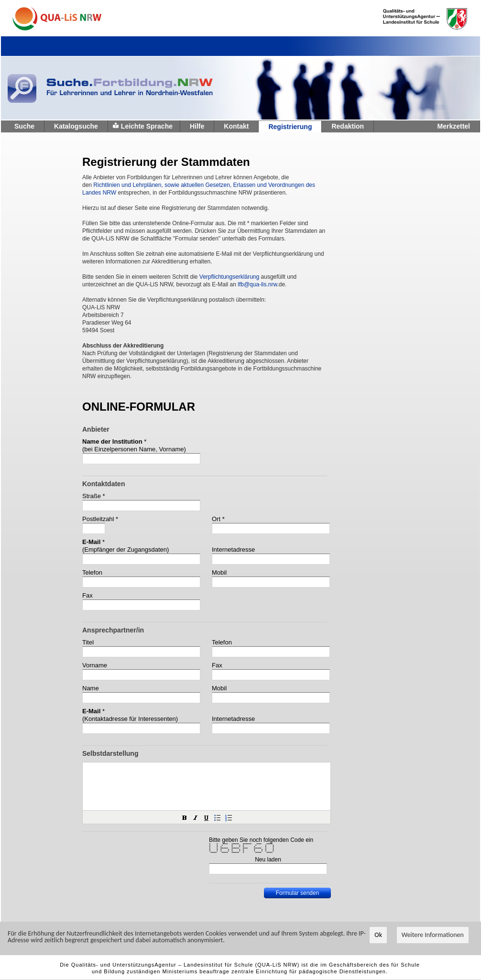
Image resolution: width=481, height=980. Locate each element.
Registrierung (290, 127)
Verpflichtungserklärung (229, 277)
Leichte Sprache (147, 126)
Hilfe (197, 126)
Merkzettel (454, 126)
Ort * (218, 519)
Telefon (92, 572)
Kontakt (236, 126)
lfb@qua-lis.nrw (257, 284)
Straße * (94, 496)
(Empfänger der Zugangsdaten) (126, 550)
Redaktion (348, 126)
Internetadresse (233, 550)
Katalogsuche (76, 126)
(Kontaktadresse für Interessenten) (130, 719)
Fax (87, 595)
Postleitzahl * (100, 519)
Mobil (219, 572)
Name (91, 688)
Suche (24, 126)
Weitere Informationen (433, 935)
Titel (88, 642)
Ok (378, 935)
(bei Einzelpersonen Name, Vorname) (134, 449)
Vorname (95, 665)
